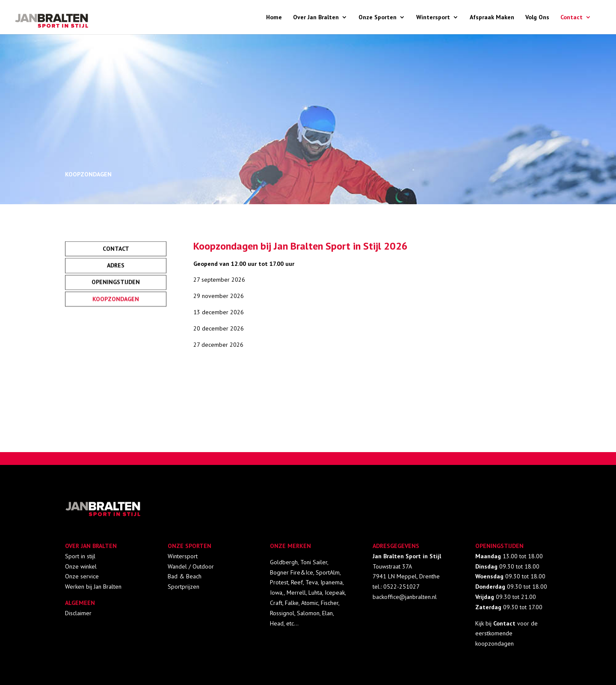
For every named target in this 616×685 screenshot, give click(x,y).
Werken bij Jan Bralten (93, 587)
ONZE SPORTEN (190, 546)
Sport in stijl (80, 556)
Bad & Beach (185, 576)
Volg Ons (537, 18)
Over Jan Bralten (316, 18)
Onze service (82, 576)
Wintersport (433, 18)
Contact (572, 18)
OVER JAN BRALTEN (91, 546)
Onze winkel (81, 566)
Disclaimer (78, 613)
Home (274, 18)
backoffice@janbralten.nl (405, 597)
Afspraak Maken (492, 18)
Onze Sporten (378, 18)
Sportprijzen (184, 587)
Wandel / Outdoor (191, 566)
